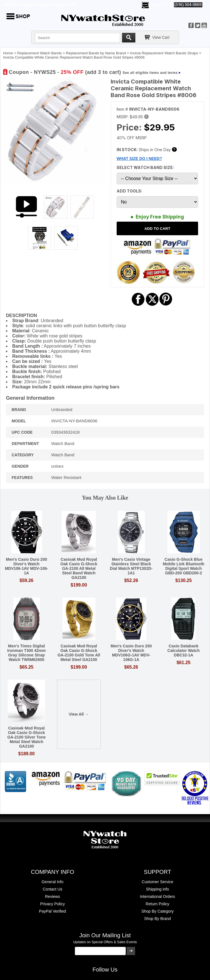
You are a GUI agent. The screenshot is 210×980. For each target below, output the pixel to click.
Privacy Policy (52, 904)
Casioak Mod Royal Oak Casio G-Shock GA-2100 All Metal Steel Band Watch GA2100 (79, 568)
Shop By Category (157, 911)
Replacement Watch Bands (40, 53)
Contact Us (52, 889)
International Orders (157, 896)
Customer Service (157, 882)
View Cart (161, 37)
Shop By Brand (157, 919)
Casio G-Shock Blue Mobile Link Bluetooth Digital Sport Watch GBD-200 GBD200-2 (184, 566)
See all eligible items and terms (150, 73)
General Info (52, 882)
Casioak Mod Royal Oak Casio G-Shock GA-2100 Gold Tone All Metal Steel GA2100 (79, 653)
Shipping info (158, 889)
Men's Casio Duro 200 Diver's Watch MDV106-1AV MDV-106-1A (26, 566)
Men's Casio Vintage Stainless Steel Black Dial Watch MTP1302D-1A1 (131, 566)
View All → (79, 714)
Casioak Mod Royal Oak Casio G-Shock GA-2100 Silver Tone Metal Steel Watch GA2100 (27, 737)
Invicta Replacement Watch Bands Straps (164, 53)
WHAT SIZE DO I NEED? (139, 159)
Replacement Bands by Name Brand (96, 53)
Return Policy (157, 904)
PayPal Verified (53, 911)
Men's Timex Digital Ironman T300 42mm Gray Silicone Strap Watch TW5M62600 (27, 653)
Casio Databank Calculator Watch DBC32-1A (184, 651)
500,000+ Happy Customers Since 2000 (40, 5)
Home (8, 53)
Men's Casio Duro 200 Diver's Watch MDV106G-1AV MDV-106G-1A (131, 653)
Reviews (53, 896)
